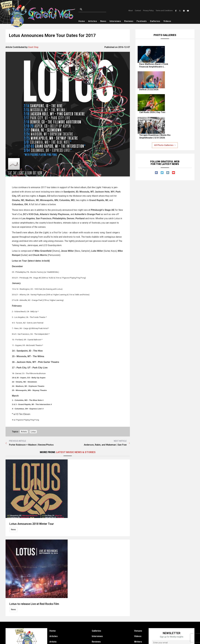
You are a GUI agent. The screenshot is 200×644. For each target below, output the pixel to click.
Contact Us (140, 611)
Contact (138, 11)
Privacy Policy (148, 11)
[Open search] (96, 9)
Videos (167, 21)
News (103, 21)
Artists (24, 432)
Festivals (142, 21)
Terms (147, 639)
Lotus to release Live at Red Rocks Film (76, 527)
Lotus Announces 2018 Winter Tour (73, 465)
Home (82, 21)
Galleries (155, 21)
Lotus (33, 432)
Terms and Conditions (164, 11)
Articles (93, 21)
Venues (138, 594)
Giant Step (33, 47)
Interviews (115, 21)
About (131, 11)
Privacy (136, 639)
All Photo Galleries (165, 115)
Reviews (129, 21)
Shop (94, 611)
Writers (138, 605)
